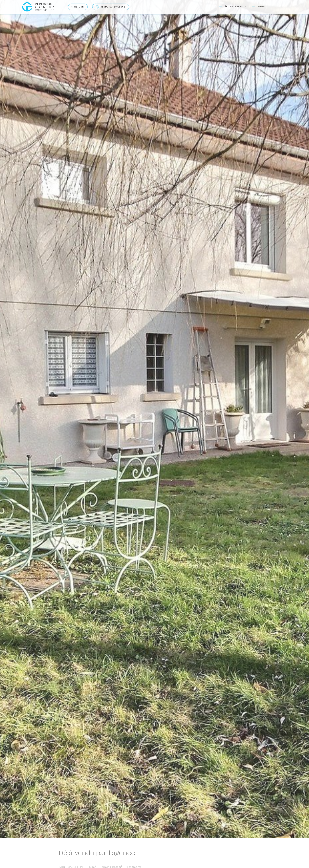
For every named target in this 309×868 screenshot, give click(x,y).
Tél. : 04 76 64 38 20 (233, 6)
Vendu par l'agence (110, 6)
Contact (260, 6)
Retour (78, 6)
